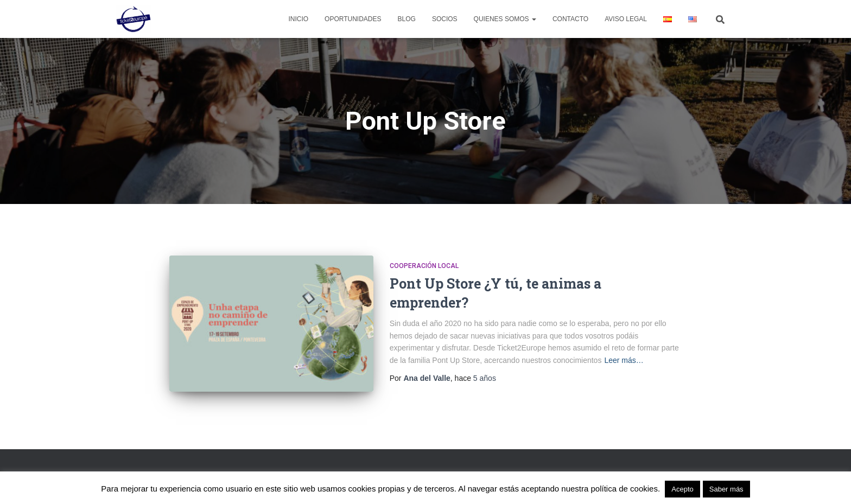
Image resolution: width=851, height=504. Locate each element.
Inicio (298, 19)
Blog (407, 19)
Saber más (726, 489)
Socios (445, 19)
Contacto (570, 19)
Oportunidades (353, 19)
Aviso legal (626, 19)
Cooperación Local (424, 266)
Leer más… (624, 360)
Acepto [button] (682, 489)
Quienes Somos (505, 19)
